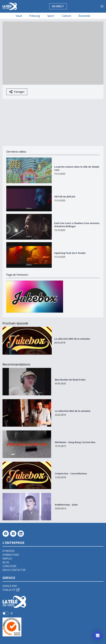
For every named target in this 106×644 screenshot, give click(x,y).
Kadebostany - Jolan (66, 505)
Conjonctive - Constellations (71, 473)
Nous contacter (14, 570)
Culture (66, 16)
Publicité (11, 590)
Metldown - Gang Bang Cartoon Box (75, 442)
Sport (51, 16)
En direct (58, 6)
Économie (84, 16)
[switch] (6, 613)
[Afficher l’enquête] (98, 635)
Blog (6, 562)
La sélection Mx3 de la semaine (73, 411)
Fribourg (35, 16)
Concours (9, 566)
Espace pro (10, 586)
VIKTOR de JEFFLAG (65, 197)
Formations (11, 555)
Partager (17, 92)
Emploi (7, 559)
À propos (9, 551)
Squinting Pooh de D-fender (70, 253)
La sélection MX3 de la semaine (72, 339)
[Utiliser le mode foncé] (12, 613)
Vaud (19, 16)
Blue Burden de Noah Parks (70, 380)
